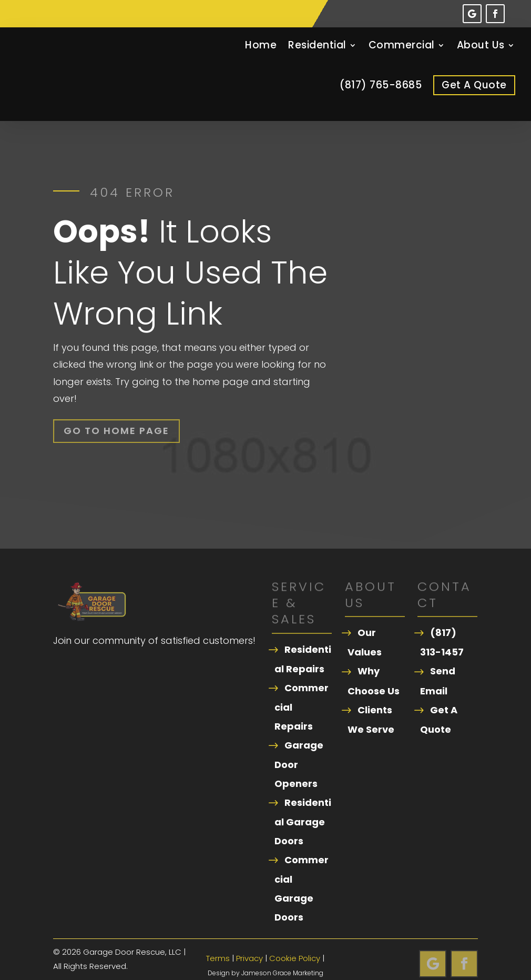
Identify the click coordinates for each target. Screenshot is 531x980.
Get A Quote (474, 85)
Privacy (249, 943)
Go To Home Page (116, 416)
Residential (317, 45)
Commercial (402, 45)
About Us (481, 45)
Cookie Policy (295, 943)
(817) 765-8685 (381, 85)
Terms (218, 943)
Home (261, 45)
